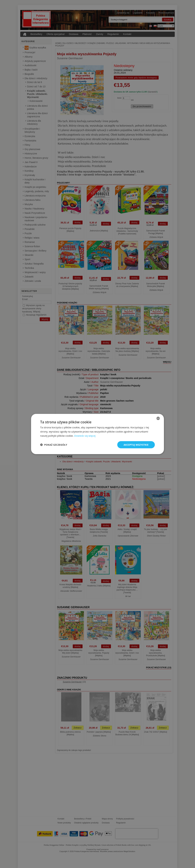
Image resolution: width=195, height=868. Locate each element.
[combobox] (158, 418)
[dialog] (97, 434)
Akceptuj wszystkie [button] (136, 445)
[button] (54, 445)
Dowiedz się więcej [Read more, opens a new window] (85, 435)
